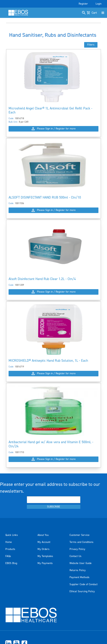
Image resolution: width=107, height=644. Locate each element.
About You (43, 535)
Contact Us (75, 556)
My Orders (44, 549)
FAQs (8, 556)
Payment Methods (79, 577)
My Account (44, 542)
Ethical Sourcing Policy (82, 591)
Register (83, 4)
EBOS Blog (11, 563)
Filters (91, 45)
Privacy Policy (77, 549)
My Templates (45, 556)
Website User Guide (81, 563)
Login (99, 4)
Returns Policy (78, 570)
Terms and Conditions (81, 542)
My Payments (45, 563)
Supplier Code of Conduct (83, 584)
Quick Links (12, 535)
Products (10, 549)
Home (9, 542)
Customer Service (79, 535)
